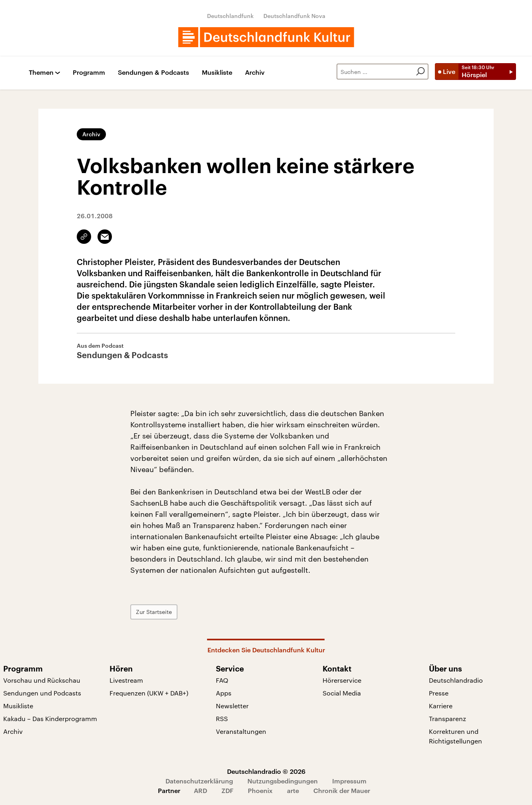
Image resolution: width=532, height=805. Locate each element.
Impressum (349, 781)
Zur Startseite (154, 612)
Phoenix (260, 790)
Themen (41, 73)
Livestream (126, 680)
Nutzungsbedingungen (283, 781)
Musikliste (217, 73)
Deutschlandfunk (230, 16)
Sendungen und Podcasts (42, 693)
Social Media (342, 693)
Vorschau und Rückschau (42, 680)
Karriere (441, 706)
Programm (89, 73)
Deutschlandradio (456, 680)
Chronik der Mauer (342, 790)
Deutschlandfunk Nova (294, 16)
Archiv (255, 73)
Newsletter (232, 706)
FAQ (222, 680)
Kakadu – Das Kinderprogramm (50, 718)
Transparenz (447, 718)
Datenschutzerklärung (199, 781)
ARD (200, 790)
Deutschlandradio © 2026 (266, 771)
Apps (224, 693)
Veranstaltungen (241, 731)
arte (293, 790)
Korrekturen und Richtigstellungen (455, 736)
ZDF (227, 790)
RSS (222, 718)
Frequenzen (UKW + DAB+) (149, 693)
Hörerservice (342, 680)
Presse (439, 693)
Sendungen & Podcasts (153, 73)
